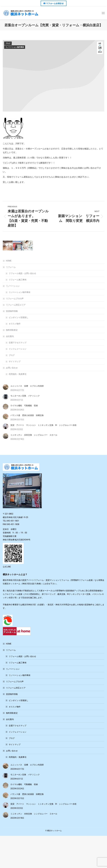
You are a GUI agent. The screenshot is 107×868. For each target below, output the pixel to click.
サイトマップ (15, 361)
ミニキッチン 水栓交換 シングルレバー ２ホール (34, 435)
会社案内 (8, 336)
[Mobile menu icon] (103, 13)
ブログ (8, 43)
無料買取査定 (12, 330)
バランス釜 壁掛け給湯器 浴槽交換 (27, 415)
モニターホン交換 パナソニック (25, 396)
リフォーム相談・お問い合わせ (22, 273)
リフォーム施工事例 (18, 280)
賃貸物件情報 (10, 311)
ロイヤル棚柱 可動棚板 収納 (24, 406)
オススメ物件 (15, 324)
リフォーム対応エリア (16, 305)
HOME (9, 261)
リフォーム (9, 267)
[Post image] (6, 387)
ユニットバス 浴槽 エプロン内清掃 (27, 386)
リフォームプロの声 (15, 299)
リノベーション (11, 286)
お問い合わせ (10, 368)
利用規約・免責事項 (18, 374)
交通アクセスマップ (18, 343)
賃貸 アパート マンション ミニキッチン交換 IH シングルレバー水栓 (43, 425)
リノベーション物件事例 (15, 47)
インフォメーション (18, 349)
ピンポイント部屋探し (19, 317)
